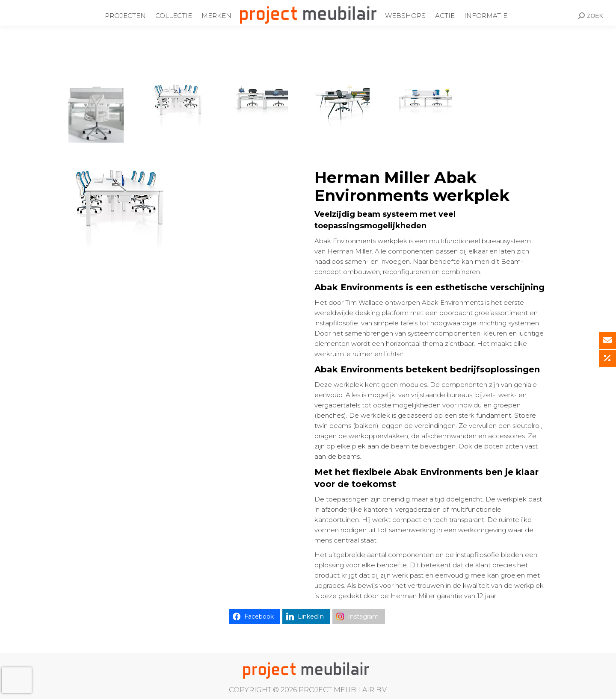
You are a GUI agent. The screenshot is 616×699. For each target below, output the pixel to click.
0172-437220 (182, 6)
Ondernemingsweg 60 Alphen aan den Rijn (84, 6)
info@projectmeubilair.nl (253, 6)
